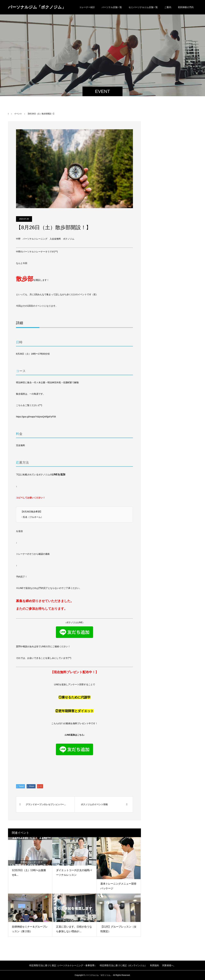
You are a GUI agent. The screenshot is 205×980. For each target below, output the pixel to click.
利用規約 (155, 965)
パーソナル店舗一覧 (112, 7)
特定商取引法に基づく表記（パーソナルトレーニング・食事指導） (63, 965)
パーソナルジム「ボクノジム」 (37, 7)
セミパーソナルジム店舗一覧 (143, 7)
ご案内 (168, 7)
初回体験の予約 (186, 7)
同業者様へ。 (169, 965)
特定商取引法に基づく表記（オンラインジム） (123, 965)
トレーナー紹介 (87, 7)
